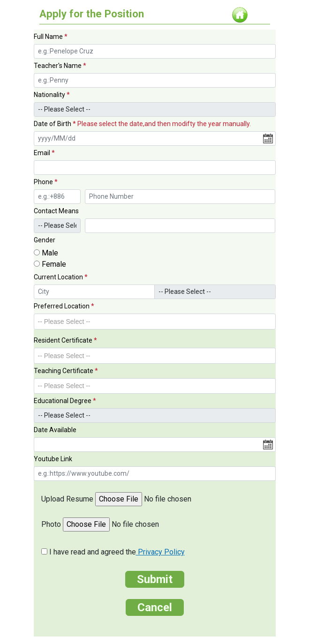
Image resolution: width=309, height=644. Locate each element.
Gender (45, 240)
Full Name (51, 37)
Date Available (55, 430)
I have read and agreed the (117, 552)
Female (54, 264)
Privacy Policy (160, 552)
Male (50, 253)
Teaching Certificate (66, 371)
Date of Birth (142, 124)
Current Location (61, 277)
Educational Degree (65, 401)
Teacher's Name (60, 66)
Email (44, 153)
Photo (51, 524)
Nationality (52, 95)
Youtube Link (53, 459)
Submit (155, 579)
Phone (46, 182)
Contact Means (56, 211)
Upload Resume (67, 499)
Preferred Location (64, 306)
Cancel (155, 607)
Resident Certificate (65, 340)
